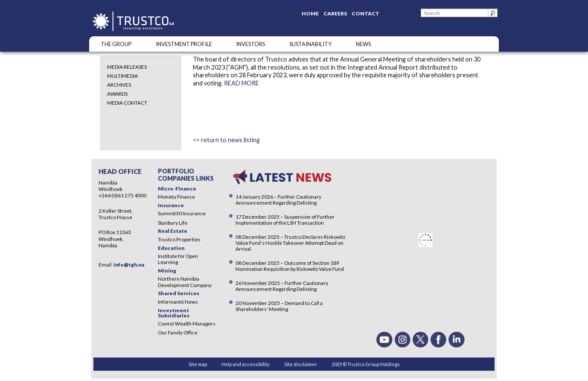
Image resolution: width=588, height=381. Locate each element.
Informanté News (178, 302)
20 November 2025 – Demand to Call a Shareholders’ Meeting (279, 306)
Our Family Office (178, 333)
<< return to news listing (226, 140)
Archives (119, 85)
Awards (117, 94)
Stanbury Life (173, 223)
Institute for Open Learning (178, 259)
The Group (116, 44)
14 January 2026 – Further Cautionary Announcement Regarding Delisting (278, 200)
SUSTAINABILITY (310, 44)
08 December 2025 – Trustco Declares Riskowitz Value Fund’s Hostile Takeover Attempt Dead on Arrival (290, 243)
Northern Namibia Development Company (185, 282)
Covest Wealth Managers (187, 324)
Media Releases (127, 67)
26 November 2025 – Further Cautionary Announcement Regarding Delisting (282, 286)
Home (310, 13)
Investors (250, 44)
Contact (365, 13)
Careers (335, 13)
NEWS (363, 44)
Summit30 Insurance (182, 213)
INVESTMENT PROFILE (184, 44)
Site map (198, 364)
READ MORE (242, 83)
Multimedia (122, 76)
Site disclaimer (301, 364)
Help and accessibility (246, 364)
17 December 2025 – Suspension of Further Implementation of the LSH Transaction (285, 220)
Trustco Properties (179, 239)
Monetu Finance (176, 197)
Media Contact (127, 103)
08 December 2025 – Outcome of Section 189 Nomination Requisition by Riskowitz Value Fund (290, 266)
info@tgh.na (129, 265)
